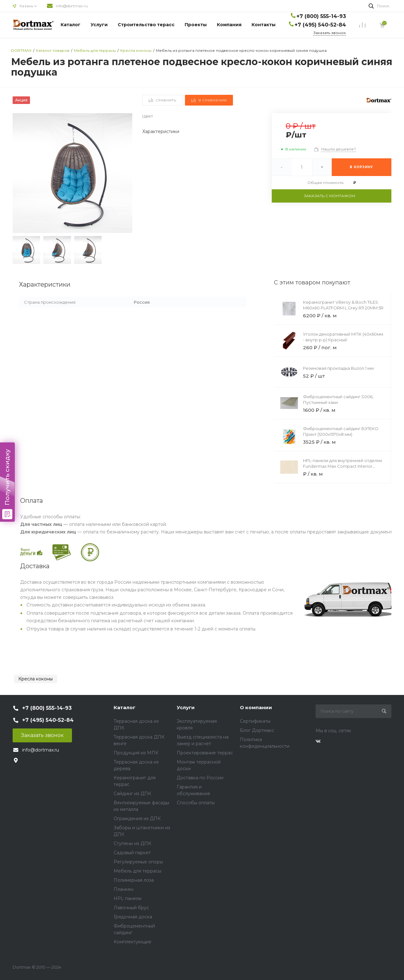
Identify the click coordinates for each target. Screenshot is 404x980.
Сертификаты (255, 721)
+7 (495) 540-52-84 (320, 25)
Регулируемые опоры (138, 862)
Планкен (124, 889)
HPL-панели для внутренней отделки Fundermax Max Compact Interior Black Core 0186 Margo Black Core (342, 466)
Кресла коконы (36, 679)
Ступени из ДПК (132, 843)
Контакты (264, 25)
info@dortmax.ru (72, 6)
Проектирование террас (205, 753)
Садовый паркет (132, 853)
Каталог (71, 25)
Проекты (196, 25)
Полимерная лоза (134, 880)
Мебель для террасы (137, 871)
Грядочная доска (133, 917)
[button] (125, 173)
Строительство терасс (146, 25)
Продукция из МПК (136, 753)
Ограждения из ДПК (137, 819)
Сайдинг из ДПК (132, 794)
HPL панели (128, 898)
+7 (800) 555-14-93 (321, 16)
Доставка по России (200, 778)
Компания (229, 25)
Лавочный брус (131, 908)
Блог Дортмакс (257, 730)
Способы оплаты (196, 803)
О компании (256, 707)
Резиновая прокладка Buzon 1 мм (338, 368)
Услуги (99, 25)
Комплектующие (133, 942)
